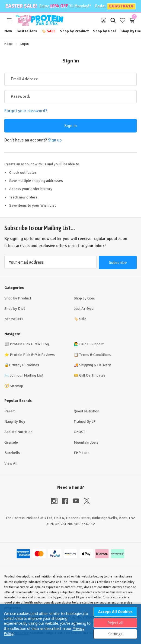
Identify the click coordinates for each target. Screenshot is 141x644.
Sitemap (16, 386)
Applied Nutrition (18, 432)
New (8, 31)
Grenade (11, 442)
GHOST (79, 432)
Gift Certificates (92, 375)
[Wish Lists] (122, 20)
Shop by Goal (105, 31)
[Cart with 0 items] (132, 20)
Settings (115, 634)
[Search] (113, 20)
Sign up (55, 140)
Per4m (10, 411)
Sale (48, 31)
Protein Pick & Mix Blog (29, 344)
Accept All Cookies (115, 612)
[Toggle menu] (9, 20)
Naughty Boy (15, 421)
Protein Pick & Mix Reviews (32, 354)
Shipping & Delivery (95, 365)
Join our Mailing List (27, 375)
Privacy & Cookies (24, 365)
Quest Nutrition (86, 411)
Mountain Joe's (86, 442)
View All (11, 463)
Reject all (115, 623)
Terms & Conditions (95, 354)
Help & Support (91, 344)
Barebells (12, 452)
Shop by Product (74, 31)
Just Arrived (84, 308)
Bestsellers (27, 31)
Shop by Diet (15, 308)
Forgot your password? (26, 111)
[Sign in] (103, 20)
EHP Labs (82, 452)
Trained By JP (85, 421)
